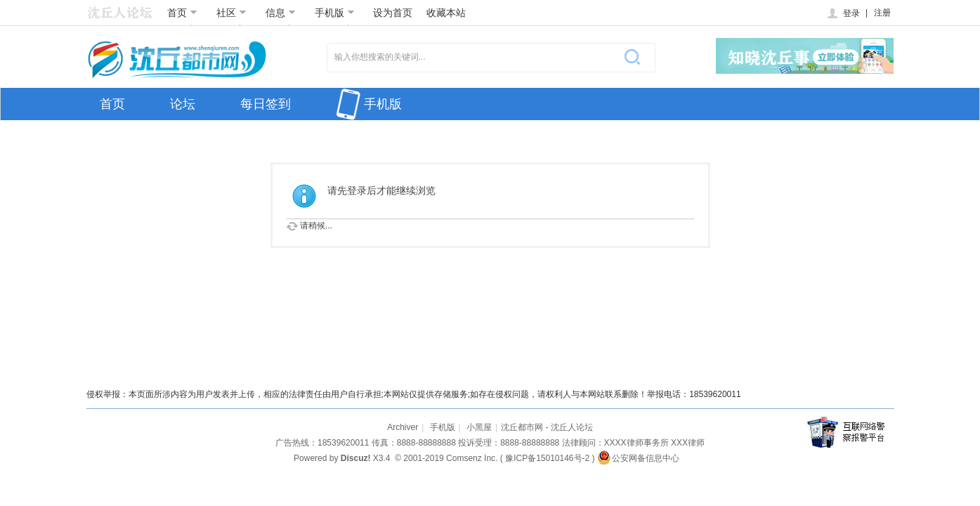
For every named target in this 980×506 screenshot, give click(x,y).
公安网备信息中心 (638, 458)
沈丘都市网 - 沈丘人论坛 (547, 427)
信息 (281, 13)
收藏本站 (446, 13)
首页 (182, 13)
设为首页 (393, 13)
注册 (882, 13)
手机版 (335, 13)
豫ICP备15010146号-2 (547, 458)
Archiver (403, 427)
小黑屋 (479, 427)
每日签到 (266, 104)
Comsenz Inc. (472, 458)
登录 (843, 13)
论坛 (183, 104)
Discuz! (356, 458)
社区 (231, 13)
